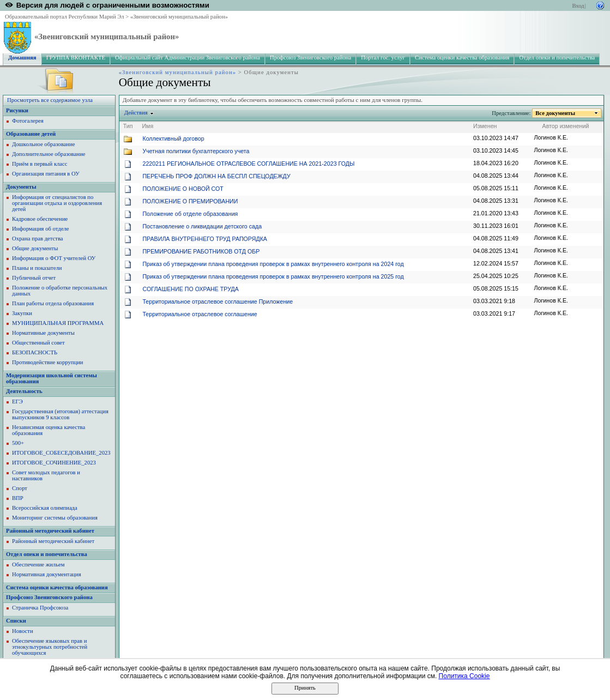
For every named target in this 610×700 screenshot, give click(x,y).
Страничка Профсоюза (40, 608)
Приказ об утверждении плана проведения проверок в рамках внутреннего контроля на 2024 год (273, 264)
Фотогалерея (28, 121)
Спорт (20, 488)
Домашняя (22, 58)
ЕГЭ (17, 402)
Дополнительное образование (49, 154)
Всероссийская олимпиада (45, 508)
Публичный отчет (34, 278)
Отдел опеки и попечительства (557, 58)
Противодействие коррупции (48, 362)
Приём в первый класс (40, 164)
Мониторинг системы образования (55, 518)
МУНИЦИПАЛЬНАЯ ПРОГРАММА (58, 323)
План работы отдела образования (53, 303)
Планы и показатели (37, 268)
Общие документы (35, 248)
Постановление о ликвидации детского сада (202, 226)
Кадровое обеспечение (40, 219)
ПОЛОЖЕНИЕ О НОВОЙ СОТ (183, 189)
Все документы (555, 113)
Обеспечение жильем (38, 565)
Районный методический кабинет (50, 531)
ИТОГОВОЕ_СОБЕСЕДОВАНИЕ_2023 (61, 453)
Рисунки (17, 110)
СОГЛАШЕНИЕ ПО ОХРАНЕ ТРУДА (190, 289)
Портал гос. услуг (383, 58)
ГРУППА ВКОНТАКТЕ (76, 58)
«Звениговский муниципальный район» (179, 17)
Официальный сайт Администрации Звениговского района (188, 58)
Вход (578, 6)
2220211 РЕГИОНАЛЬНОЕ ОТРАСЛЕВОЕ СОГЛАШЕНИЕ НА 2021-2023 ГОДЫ (248, 164)
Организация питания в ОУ (46, 174)
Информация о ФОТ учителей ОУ (54, 258)
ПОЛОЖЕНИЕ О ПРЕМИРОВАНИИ (190, 201)
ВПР (18, 498)
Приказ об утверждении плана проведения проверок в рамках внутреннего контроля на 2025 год (273, 276)
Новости (23, 631)
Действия (136, 113)
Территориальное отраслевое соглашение (200, 314)
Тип (128, 126)
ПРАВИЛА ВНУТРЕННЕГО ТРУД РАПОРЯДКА (205, 239)
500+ (18, 443)
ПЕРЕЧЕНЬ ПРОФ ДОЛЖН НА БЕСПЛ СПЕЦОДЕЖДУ (216, 176)
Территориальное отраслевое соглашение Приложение (218, 301)
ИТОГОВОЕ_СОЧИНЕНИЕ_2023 (54, 463)
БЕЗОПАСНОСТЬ (35, 352)
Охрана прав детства (38, 239)
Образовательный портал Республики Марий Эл (65, 17)
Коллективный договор (173, 138)
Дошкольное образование (43, 144)
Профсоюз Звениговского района (310, 58)
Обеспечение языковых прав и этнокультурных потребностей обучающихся (50, 647)
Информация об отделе (41, 229)
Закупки (22, 313)
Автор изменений (566, 126)
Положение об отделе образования (190, 214)
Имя (147, 126)
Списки (16, 621)
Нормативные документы (43, 333)
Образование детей (31, 134)
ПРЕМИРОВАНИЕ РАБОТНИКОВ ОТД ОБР (201, 251)
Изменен (485, 126)
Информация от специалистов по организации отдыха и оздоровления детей (57, 203)
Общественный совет (38, 343)
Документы (21, 187)
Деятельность (24, 391)
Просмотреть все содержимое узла (50, 100)
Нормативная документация (47, 574)
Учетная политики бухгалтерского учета (196, 151)
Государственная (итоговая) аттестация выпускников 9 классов (60, 414)
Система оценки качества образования (462, 58)
